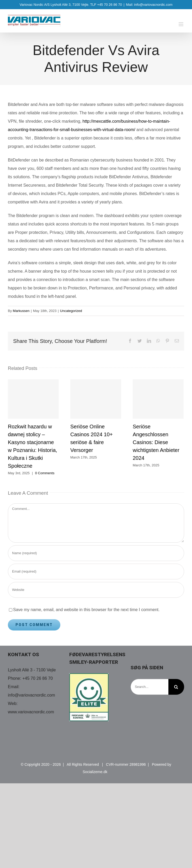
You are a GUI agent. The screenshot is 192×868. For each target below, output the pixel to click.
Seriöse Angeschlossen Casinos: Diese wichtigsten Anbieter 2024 (156, 442)
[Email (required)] (96, 572)
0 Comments (45, 473)
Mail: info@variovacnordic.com (149, 5)
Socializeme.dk (95, 772)
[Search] (176, 687)
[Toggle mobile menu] (181, 24)
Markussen (21, 311)
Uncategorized (71, 311)
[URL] (96, 590)
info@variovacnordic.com (31, 695)
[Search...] (150, 687)
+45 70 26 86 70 (38, 678)
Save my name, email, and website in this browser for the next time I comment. (86, 610)
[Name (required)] (96, 553)
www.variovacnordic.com (31, 712)
